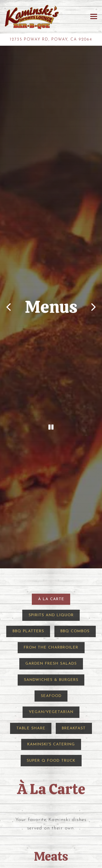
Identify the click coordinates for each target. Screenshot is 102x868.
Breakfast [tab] (74, 668)
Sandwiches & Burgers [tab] (51, 619)
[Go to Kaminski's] (51, 40)
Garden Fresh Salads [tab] (51, 603)
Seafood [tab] (51, 636)
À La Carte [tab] (51, 539)
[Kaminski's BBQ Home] (32, 17)
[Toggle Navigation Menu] (94, 16)
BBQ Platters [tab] (28, 571)
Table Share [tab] (31, 668)
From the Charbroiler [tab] (51, 587)
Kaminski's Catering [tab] (51, 684)
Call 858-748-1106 (51, 862)
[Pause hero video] (51, 383)
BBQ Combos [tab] (75, 571)
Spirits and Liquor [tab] (51, 555)
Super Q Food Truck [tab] (51, 700)
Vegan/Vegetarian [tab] (51, 652)
